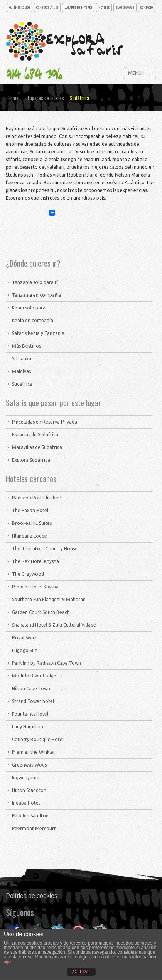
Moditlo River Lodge (34, 676)
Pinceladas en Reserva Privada (45, 422)
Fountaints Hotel (30, 714)
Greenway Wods (29, 765)
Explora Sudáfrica (31, 460)
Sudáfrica (22, 384)
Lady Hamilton (28, 727)
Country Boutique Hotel (38, 739)
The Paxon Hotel (30, 510)
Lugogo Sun (25, 650)
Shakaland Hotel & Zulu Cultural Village (54, 625)
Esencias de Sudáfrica (35, 435)
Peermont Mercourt (34, 828)
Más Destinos (26, 346)
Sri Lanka (22, 359)
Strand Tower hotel (33, 701)
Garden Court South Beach (41, 612)
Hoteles (104, 7)
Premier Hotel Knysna (35, 587)
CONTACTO (147, 7)
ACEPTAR (81, 972)
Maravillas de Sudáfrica (37, 447)
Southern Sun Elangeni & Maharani (49, 599)
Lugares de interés (78, 7)
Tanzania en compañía (37, 295)
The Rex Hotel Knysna (35, 561)
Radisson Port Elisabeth (37, 498)
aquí (8, 962)
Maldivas (21, 371)
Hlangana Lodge (30, 536)
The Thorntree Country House (45, 549)
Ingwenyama (26, 777)
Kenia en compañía (33, 320)
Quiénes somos (20, 7)
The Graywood (28, 574)
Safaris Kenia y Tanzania (38, 333)
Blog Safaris (125, 7)
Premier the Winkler (34, 752)
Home (13, 98)
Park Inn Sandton (30, 816)
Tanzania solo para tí (35, 282)
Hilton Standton (29, 790)
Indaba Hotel (26, 803)
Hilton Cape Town (31, 688)
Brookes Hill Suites (32, 523)
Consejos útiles (47, 7)
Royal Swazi (25, 638)
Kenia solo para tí (31, 308)
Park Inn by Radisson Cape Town (46, 663)
